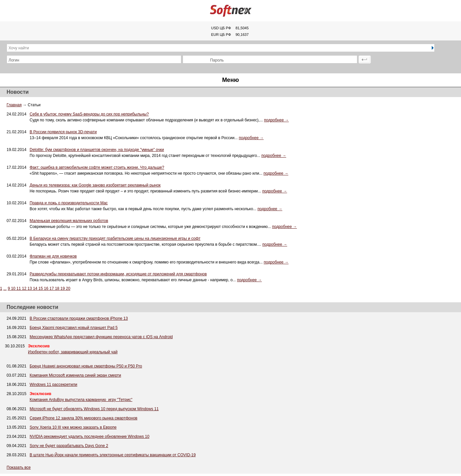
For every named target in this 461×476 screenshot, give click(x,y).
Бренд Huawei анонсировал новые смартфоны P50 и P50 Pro (86, 366)
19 (63, 288)
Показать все (19, 467)
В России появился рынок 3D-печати (63, 132)
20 (68, 288)
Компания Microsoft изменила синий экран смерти (75, 375)
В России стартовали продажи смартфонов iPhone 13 (79, 318)
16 (47, 288)
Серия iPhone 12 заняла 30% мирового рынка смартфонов (83, 418)
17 (52, 288)
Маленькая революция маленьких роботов (69, 221)
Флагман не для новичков (53, 256)
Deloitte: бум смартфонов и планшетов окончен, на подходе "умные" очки (97, 150)
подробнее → (276, 120)
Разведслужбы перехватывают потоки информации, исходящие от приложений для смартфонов (118, 274)
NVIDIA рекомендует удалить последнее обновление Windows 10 (90, 437)
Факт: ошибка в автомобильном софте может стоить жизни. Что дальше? (97, 167)
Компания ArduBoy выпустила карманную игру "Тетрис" (81, 400)
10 (14, 288)
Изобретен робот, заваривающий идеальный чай (73, 352)
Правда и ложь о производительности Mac (69, 203)
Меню (230, 80)
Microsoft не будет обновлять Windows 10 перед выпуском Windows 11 (94, 409)
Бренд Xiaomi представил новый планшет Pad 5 (74, 328)
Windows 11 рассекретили (53, 385)
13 (30, 288)
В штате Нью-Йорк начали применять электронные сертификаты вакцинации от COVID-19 (113, 455)
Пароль (217, 60)
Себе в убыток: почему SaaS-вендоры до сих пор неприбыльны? (89, 114)
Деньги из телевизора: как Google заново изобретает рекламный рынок (95, 185)
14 (36, 288)
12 (25, 288)
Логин (14, 60)
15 (41, 288)
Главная (14, 105)
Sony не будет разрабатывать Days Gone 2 (69, 446)
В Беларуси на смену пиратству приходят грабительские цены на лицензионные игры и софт (115, 238)
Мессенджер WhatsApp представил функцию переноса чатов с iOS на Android (101, 337)
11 (19, 288)
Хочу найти (19, 48)
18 (58, 288)
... (5, 288)
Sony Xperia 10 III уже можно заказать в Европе (73, 427)
